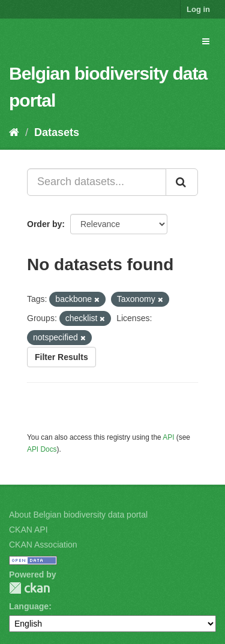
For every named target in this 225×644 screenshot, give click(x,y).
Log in (198, 9)
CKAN (29, 588)
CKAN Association (43, 545)
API (168, 437)
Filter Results (61, 357)
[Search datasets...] (97, 182)
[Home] (14, 132)
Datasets (57, 132)
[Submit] (182, 182)
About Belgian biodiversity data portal (78, 515)
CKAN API (28, 530)
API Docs (42, 449)
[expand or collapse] (206, 41)
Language (29, 606)
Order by (44, 224)
